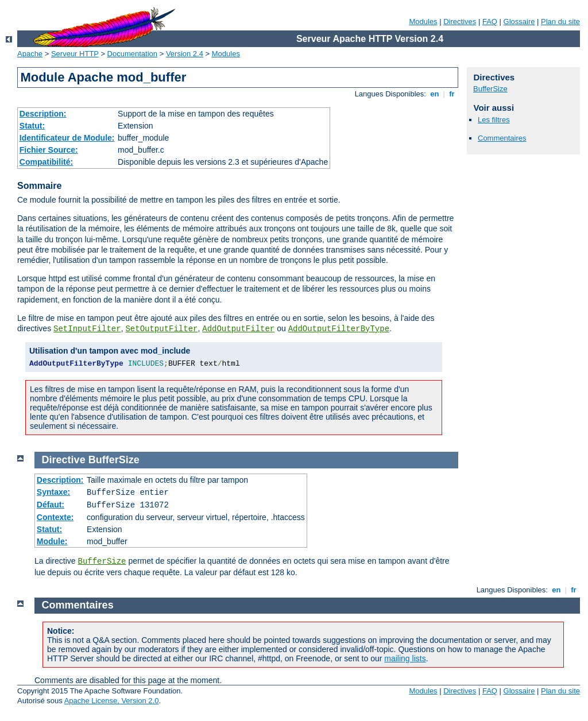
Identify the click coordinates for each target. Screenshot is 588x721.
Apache (30, 54)
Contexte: (55, 517)
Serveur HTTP (75, 54)
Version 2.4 (185, 54)
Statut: (32, 126)
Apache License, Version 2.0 (112, 701)
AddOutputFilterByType (339, 329)
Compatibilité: (46, 162)
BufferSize (490, 89)
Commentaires (502, 138)
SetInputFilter (87, 329)
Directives (460, 22)
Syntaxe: (53, 492)
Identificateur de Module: (67, 138)
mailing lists (405, 658)
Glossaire (519, 22)
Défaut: (51, 505)
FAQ (490, 22)
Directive (64, 460)
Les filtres (494, 120)
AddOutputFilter (238, 329)
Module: (52, 541)
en (435, 94)
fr (452, 94)
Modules (423, 22)
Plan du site (560, 22)
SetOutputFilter (161, 329)
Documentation (132, 54)
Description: (43, 114)
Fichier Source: (49, 150)
